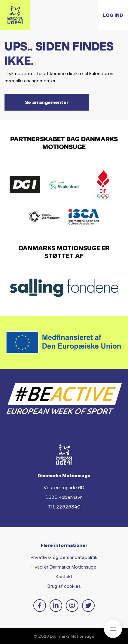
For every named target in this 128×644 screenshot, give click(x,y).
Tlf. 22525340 (64, 507)
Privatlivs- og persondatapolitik (64, 557)
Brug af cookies (64, 586)
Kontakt (64, 576)
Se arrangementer (47, 102)
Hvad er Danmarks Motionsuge (64, 567)
